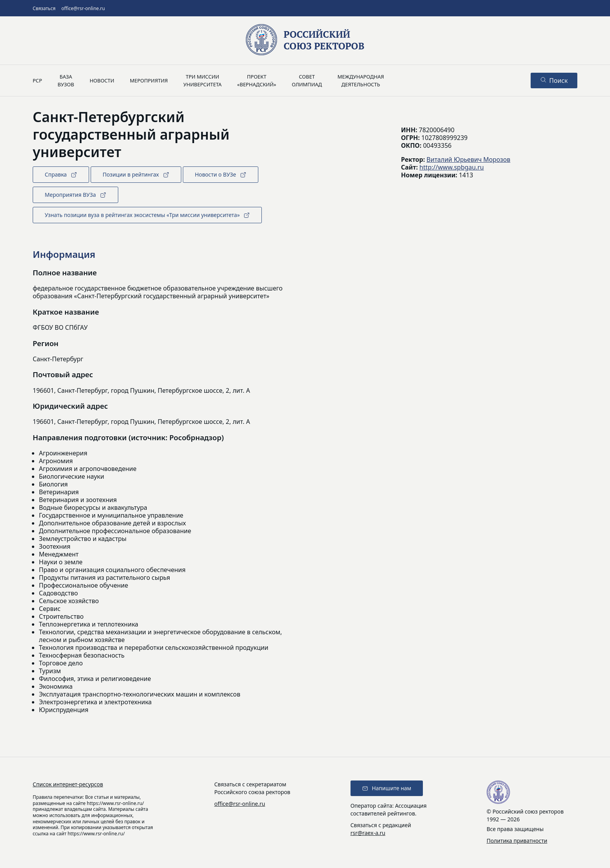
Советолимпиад (307, 80)
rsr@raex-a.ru (368, 833)
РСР (37, 80)
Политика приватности (517, 841)
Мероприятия (149, 80)
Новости (102, 80)
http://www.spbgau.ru (452, 167)
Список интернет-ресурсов (68, 784)
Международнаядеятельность (361, 80)
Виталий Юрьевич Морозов (468, 159)
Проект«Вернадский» (257, 80)
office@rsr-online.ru (83, 8)
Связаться (44, 8)
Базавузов (66, 80)
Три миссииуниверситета (202, 80)
